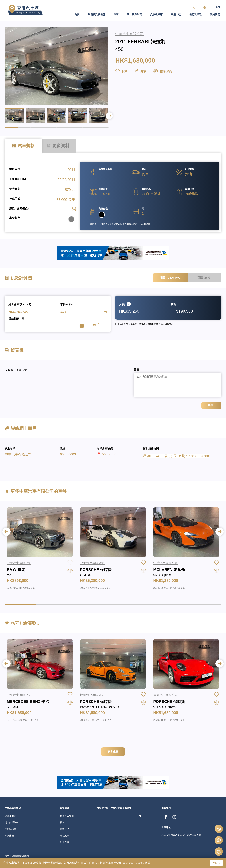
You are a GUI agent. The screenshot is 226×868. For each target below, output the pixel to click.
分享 (140, 72)
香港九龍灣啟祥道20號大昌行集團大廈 (181, 835)
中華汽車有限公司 (18, 454)
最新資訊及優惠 (97, 15)
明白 (215, 863)
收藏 (121, 72)
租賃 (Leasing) (171, 278)
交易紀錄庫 (156, 15)
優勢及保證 (195, 15)
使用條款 (65, 842)
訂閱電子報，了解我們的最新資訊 (114, 809)
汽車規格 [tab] (23, 146)
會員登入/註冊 (67, 816)
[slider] (82, 326)
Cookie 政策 (143, 863)
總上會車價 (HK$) (20, 305)
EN (218, 7)
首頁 (77, 15)
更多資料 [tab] (58, 146)
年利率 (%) (67, 305)
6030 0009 (68, 454)
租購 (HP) (204, 278)
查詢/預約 (163, 72)
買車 (116, 15)
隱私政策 (65, 836)
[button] (109, 116)
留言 (137, 370)
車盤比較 (176, 15)
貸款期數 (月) (17, 319)
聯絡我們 (215, 15)
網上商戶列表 (134, 15)
